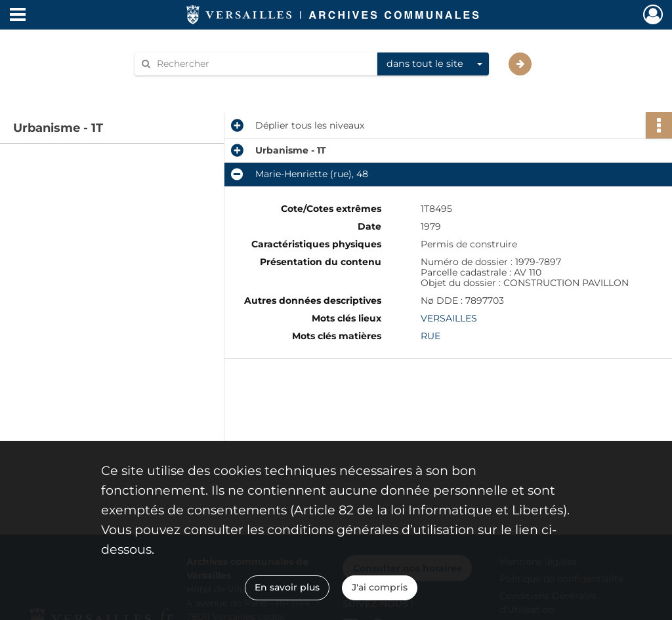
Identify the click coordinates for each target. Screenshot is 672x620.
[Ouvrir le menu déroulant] (18, 16)
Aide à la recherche (186, 86)
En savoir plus (287, 587)
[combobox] (433, 64)
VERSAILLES (449, 318)
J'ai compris (380, 587)
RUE (430, 336)
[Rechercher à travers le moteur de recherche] (262, 64)
